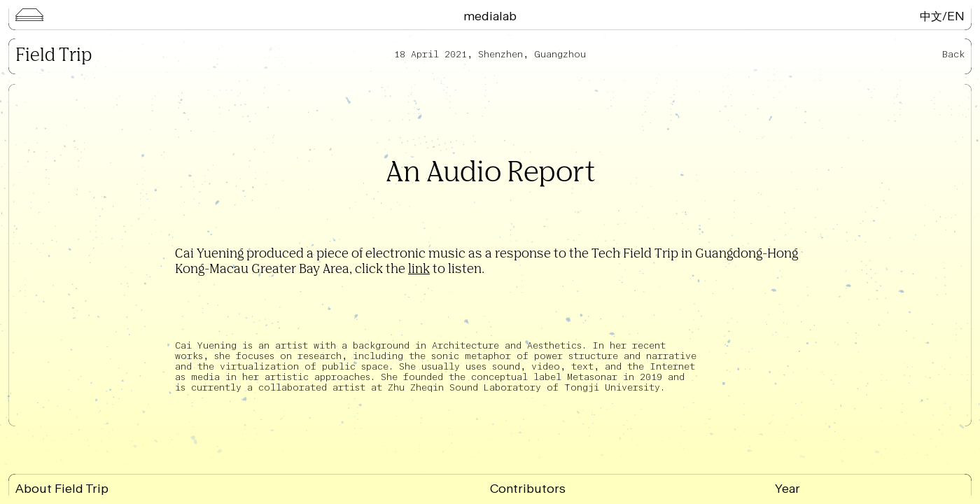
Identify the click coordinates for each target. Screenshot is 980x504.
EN (956, 16)
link (419, 269)
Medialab (490, 16)
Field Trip (54, 56)
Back (953, 54)
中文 (931, 16)
